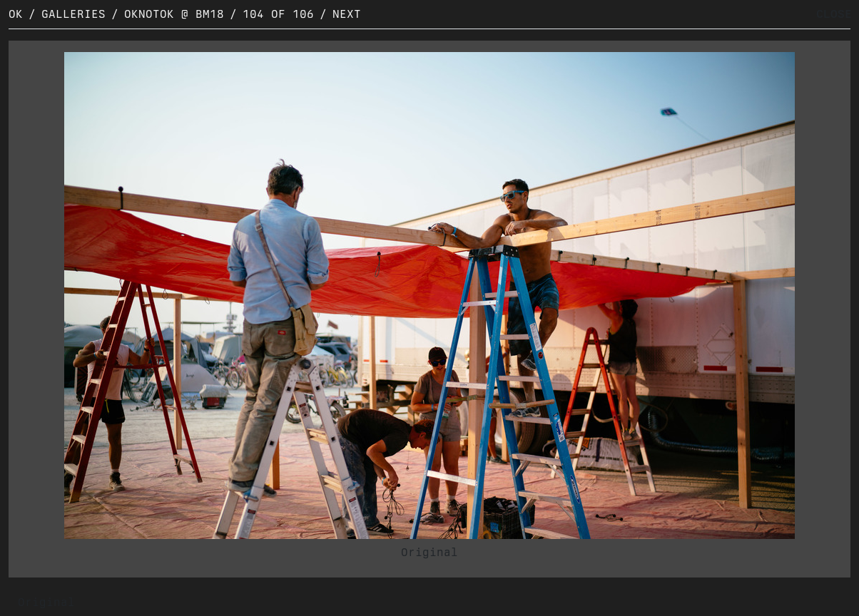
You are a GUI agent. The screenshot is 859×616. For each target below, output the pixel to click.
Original (429, 552)
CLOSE (834, 14)
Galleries (73, 14)
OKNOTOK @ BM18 (174, 14)
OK (16, 14)
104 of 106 (278, 14)
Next (347, 14)
